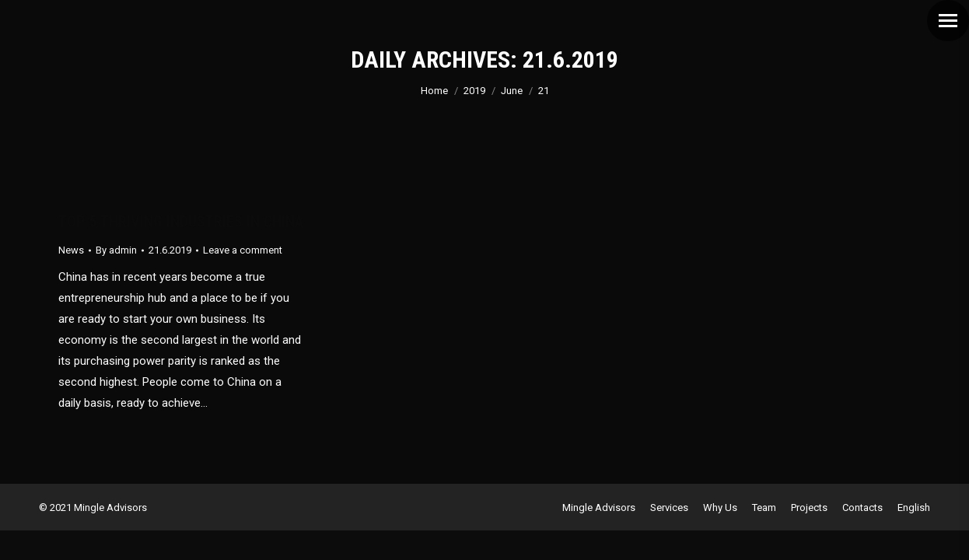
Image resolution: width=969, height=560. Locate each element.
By (116, 250)
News (71, 250)
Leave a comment (243, 250)
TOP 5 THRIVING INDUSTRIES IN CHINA (181, 222)
